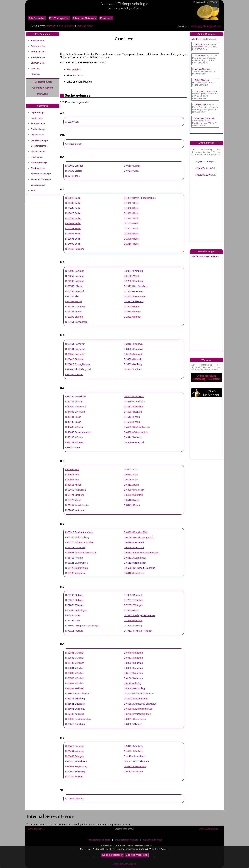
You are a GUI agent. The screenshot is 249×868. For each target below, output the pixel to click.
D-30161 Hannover (75, 344)
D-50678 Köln (72, 475)
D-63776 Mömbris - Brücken (80, 542)
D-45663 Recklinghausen (78, 432)
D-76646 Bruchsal (133, 621)
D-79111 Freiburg (74, 631)
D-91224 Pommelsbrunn (136, 761)
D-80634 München (133, 658)
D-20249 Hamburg (133, 271)
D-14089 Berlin (73, 244)
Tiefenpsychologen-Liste (206, 26)
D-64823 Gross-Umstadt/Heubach (141, 553)
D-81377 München (133, 673)
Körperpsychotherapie (41, 174)
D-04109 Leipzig (132, 166)
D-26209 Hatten (132, 307)
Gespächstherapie (39, 146)
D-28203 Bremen (74, 317)
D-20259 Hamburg (75, 276)
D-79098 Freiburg (133, 626)
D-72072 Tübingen (133, 600)
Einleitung (35, 74)
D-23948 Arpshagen (134, 291)
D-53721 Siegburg (75, 495)
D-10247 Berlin (73, 198)
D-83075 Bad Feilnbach (77, 694)
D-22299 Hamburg (75, 281)
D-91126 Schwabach (135, 756)
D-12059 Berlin (132, 223)
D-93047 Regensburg (76, 766)
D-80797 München (75, 663)
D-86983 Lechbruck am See (138, 709)
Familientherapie (38, 129)
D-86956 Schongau (75, 709)
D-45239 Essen (132, 422)
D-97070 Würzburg (75, 772)
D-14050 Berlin (132, 239)
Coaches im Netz (153, 840)
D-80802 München (133, 668)
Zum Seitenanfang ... (210, 829)
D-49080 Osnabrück (134, 442)
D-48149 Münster (74, 442)
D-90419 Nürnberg (75, 746)
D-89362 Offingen (133, 724)
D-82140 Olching (132, 683)
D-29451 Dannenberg (76, 322)
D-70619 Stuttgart (74, 600)
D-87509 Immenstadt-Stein (138, 714)
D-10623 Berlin (132, 208)
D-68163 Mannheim (75, 573)
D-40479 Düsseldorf (134, 396)
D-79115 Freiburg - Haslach (138, 631)
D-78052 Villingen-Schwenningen (82, 626)
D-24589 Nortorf (74, 301)
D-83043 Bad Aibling (134, 688)
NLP (33, 191)
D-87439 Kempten (75, 714)
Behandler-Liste (38, 46)
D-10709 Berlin (73, 218)
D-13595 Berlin (132, 234)
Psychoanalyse (38, 168)
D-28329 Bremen (133, 317)
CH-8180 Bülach (74, 144)
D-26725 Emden (74, 312)
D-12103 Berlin (73, 229)
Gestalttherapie (38, 151)
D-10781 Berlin (132, 218)
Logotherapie (37, 157)
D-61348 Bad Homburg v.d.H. (139, 537)
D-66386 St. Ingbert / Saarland (139, 568)
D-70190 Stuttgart (74, 595)
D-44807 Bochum (133, 412)
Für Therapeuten (59, 18)
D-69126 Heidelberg (134, 573)
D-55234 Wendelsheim (77, 505)
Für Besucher (37, 18)
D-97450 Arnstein (74, 777)
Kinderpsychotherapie (41, 179)
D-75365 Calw (73, 621)
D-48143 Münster (74, 437)
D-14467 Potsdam (75, 249)
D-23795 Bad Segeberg (136, 286)
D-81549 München (75, 678)
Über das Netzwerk (85, 18)
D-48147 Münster (133, 437)
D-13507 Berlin (73, 234)
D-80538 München (75, 658)
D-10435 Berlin (73, 203)
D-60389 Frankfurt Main (136, 532)
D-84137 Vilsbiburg (75, 699)
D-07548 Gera (131, 171)
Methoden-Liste (38, 57)
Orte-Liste (35, 68)
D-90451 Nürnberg (133, 746)
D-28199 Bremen (133, 312)
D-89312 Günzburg (75, 724)
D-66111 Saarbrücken (135, 558)
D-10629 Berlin (132, 213)
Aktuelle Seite (85, 26)
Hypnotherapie (38, 135)
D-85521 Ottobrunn (75, 704)
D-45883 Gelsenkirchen (136, 432)
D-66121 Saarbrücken (77, 563)
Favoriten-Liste (38, 41)
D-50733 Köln (131, 475)
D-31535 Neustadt (133, 354)
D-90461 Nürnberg (75, 751)
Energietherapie (38, 185)
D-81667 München (133, 678)
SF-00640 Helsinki (75, 799)
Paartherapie (37, 118)
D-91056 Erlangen (75, 756)
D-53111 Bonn (131, 485)
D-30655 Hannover (134, 349)
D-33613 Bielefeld (74, 359)
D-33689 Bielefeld (133, 359)
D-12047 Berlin (73, 223)
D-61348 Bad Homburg (77, 537)
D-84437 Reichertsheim (136, 699)
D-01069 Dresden (74, 166)
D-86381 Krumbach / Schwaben (140, 704)
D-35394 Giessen (74, 374)
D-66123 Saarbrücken (135, 563)
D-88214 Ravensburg (135, 719)
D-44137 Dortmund (134, 407)
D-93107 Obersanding (135, 766)
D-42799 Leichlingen (134, 402)
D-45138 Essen (73, 422)
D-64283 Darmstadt (134, 542)
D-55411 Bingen (132, 505)
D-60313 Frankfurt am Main (79, 532)
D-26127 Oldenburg (75, 307)
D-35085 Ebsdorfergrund (78, 369)
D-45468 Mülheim (74, 427)
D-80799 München (133, 663)
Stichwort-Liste (38, 63)
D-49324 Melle (73, 447)
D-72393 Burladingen (76, 610)
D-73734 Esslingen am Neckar (139, 615)
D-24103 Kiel (72, 296)
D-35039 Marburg (133, 364)
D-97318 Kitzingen (133, 772)
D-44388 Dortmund (75, 412)
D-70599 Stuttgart (133, 595)
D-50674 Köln (131, 469)
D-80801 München (75, 668)
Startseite (51, 26)
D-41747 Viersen (74, 402)
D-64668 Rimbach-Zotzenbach (81, 553)
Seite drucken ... (37, 829)
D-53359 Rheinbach (75, 490)
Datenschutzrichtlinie (124, 864)
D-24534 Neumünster (135, 296)
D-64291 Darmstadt (134, 548)
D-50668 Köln (72, 469)
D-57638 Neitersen (75, 510)
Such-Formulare (38, 52)
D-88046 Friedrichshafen (78, 719)
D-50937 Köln (72, 480)
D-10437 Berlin (132, 203)
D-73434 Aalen (73, 615)
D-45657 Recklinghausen (137, 427)
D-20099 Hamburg (75, 271)
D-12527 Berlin (132, 229)
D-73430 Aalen (131, 610)
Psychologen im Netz (127, 840)
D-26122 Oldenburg (134, 301)
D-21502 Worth (132, 276)
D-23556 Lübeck (74, 286)
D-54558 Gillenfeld (133, 495)
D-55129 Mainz (73, 500)
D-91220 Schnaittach (76, 761)
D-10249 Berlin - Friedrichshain (140, 198)
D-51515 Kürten (73, 485)
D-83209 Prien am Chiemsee (139, 694)
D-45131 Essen (73, 417)
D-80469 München (133, 653)
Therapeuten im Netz (99, 840)
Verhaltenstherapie (39, 140)
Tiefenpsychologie (39, 163)
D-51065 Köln (131, 480)
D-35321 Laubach (133, 369)
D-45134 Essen (132, 417)
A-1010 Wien (72, 122)
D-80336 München (75, 653)
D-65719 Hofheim (74, 558)
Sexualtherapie (38, 124)
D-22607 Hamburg (133, 281)
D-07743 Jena (72, 176)
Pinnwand (106, 18)
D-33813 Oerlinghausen (77, 364)
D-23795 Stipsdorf (75, 291)
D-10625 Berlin (73, 213)
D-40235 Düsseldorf (75, 396)
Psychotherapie (38, 112)
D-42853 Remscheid (76, 407)
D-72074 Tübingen (75, 605)
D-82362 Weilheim (75, 688)
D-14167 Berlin (132, 244)
